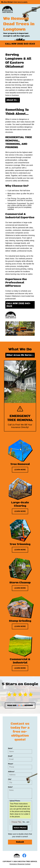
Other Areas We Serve (20, 355)
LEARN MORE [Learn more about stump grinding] (20, 626)
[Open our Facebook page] (24, 856)
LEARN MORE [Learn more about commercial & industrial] (20, 668)
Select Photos (20, 828)
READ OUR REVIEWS (20, 705)
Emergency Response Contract (20, 864)
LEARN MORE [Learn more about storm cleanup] (20, 588)
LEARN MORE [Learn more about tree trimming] (20, 550)
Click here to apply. (14, 2)
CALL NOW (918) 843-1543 (20, 44)
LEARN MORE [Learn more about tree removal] (20, 470)
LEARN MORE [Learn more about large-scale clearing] (20, 511)
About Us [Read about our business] (13, 100)
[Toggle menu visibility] (34, 9)
